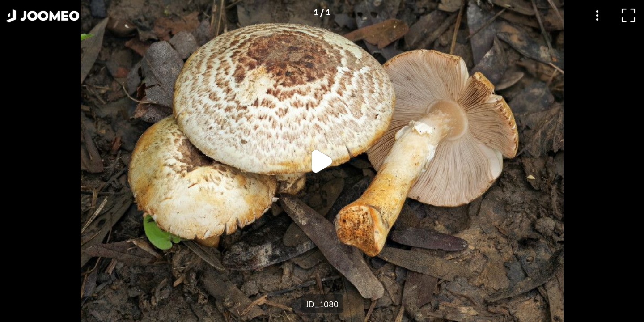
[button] (24, 276)
